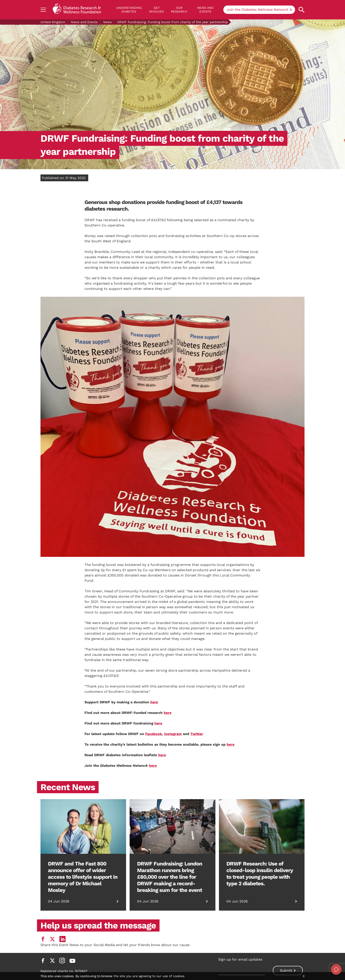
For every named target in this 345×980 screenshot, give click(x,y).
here (154, 702)
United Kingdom (53, 22)
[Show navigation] (43, 10)
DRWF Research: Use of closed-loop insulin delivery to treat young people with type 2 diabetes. (260, 874)
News (107, 22)
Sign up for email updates (240, 959)
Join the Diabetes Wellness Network (257, 10)
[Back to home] (77, 10)
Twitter (197, 734)
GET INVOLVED (156, 10)
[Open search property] (302, 10)
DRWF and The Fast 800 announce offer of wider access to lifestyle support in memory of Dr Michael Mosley (83, 877)
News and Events (205, 10)
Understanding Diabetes (129, 10)
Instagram (173, 734)
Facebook (154, 734)
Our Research (179, 10)
